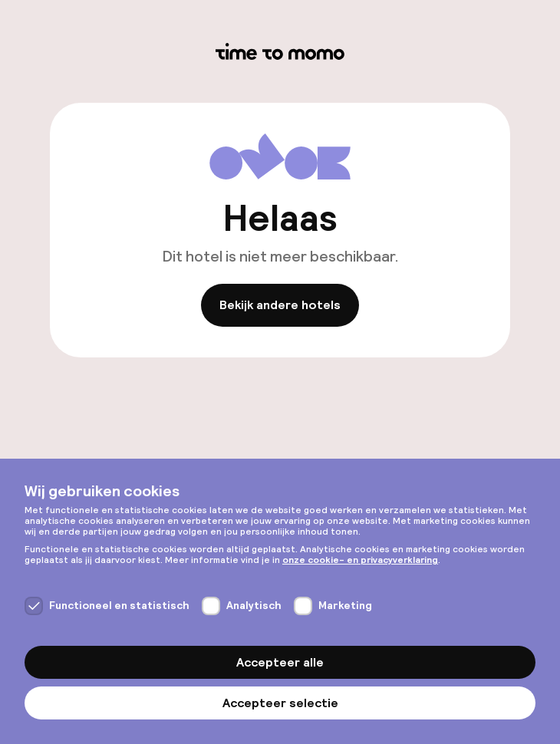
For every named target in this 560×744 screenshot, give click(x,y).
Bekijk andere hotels (280, 306)
